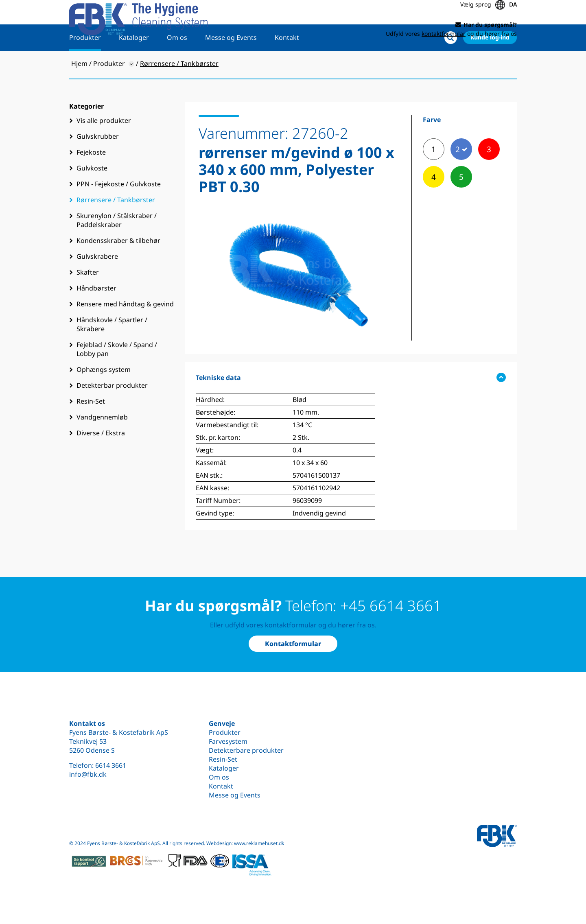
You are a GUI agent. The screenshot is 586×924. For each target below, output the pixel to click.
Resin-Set (91, 428)
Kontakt (287, 64)
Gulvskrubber (98, 163)
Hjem (79, 90)
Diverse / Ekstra (101, 459)
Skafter (88, 299)
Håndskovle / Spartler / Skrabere (112, 351)
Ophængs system (104, 396)
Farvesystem (228, 741)
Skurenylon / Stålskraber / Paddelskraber (117, 247)
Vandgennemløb (102, 443)
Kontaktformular (293, 644)
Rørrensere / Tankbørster (116, 226)
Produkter (85, 64)
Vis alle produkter (104, 147)
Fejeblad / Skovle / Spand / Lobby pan (117, 376)
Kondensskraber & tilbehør (118, 267)
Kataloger (134, 64)
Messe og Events (231, 64)
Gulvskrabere (97, 283)
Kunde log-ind (490, 64)
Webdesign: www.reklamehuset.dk (245, 843)
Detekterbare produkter (246, 750)
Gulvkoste (92, 194)
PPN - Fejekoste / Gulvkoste (119, 210)
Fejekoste (91, 179)
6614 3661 (111, 765)
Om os (177, 64)
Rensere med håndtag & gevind (125, 330)
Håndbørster (96, 315)
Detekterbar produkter (112, 412)
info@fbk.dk (88, 774)
